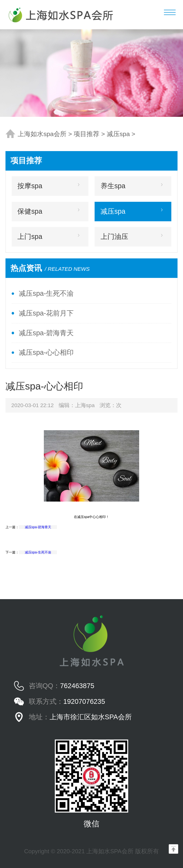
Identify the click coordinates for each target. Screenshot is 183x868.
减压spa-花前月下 (46, 313)
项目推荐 (86, 134)
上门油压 (114, 237)
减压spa (118, 134)
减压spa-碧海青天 (46, 333)
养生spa (113, 186)
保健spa (30, 211)
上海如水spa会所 (42, 134)
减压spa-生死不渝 (46, 293)
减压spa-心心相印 (46, 352)
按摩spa (30, 186)
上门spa (30, 237)
